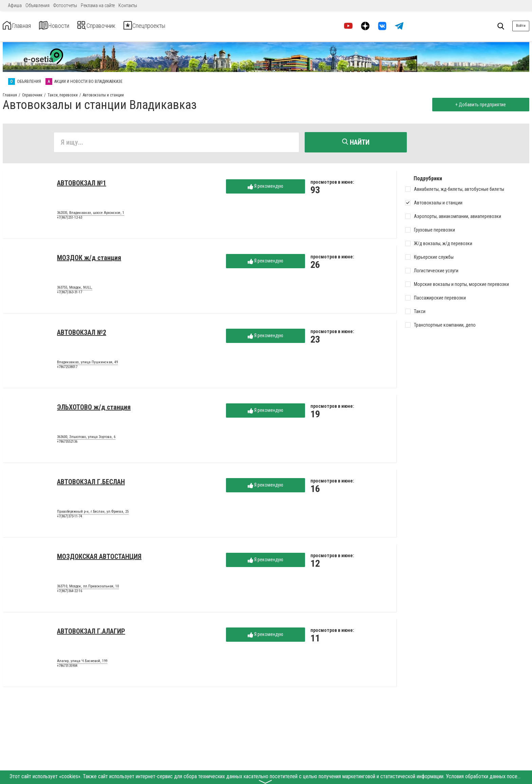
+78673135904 (67, 668)
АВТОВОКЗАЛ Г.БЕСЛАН (91, 484)
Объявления (37, 5)
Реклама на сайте (98, 5)
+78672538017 (67, 369)
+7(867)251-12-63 (70, 220)
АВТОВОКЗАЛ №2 (82, 335)
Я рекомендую (265, 189)
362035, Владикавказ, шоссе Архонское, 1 (91, 215)
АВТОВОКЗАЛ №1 (82, 185)
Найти (356, 142)
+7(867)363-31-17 (70, 295)
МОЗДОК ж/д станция (89, 260)
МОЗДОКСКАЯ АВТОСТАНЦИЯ (99, 559)
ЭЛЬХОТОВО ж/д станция (94, 409)
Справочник (120, 26)
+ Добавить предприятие (478, 105)
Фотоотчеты (65, 5)
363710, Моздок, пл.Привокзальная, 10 (88, 589)
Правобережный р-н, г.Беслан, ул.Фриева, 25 (93, 514)
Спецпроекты (181, 26)
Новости (67, 26)
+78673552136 (67, 444)
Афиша (15, 5)
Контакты (128, 5)
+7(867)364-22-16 (70, 593)
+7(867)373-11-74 (70, 519)
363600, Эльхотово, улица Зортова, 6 (86, 439)
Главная (21, 26)
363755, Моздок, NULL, (75, 290)
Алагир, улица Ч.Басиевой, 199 (82, 663)
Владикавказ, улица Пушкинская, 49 (87, 365)
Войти (521, 26)
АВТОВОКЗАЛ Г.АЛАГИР (91, 634)
